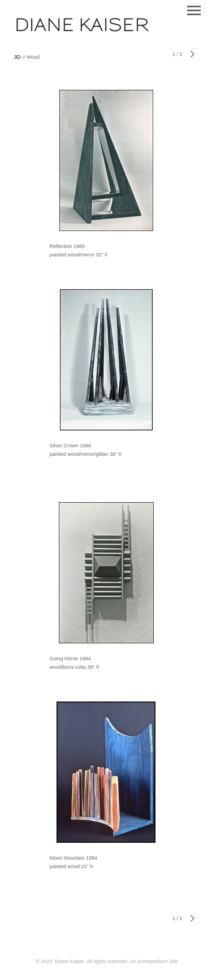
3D (18, 57)
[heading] (81, 28)
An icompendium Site (153, 961)
